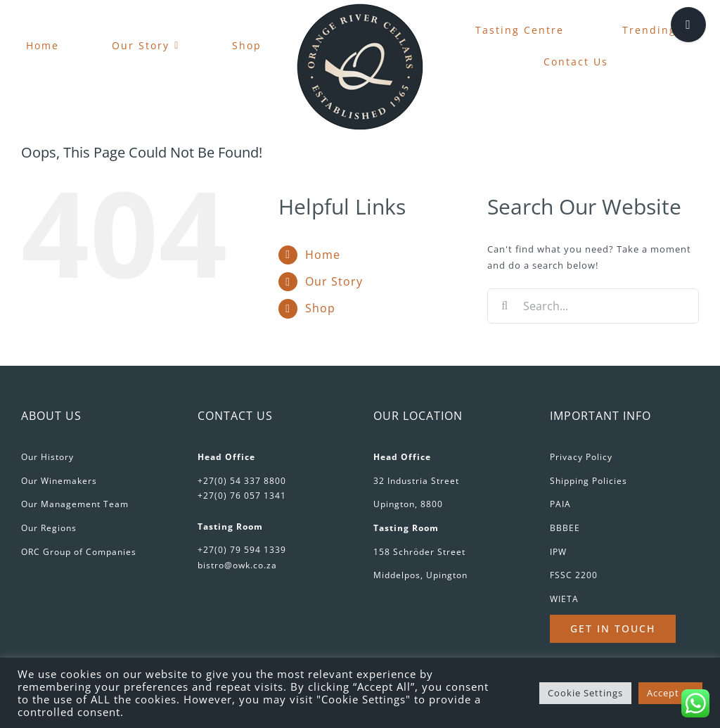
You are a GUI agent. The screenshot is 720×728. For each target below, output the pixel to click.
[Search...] (593, 306)
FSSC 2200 (574, 575)
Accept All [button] (670, 693)
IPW (558, 552)
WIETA (564, 599)
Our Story (334, 281)
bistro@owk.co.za (237, 565)
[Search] (505, 306)
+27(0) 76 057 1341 (242, 496)
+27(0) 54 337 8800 (242, 481)
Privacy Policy (581, 457)
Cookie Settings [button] (585, 693)
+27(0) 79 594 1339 (242, 550)
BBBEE (565, 528)
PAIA (560, 504)
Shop (320, 308)
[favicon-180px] (360, 8)
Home (323, 255)
